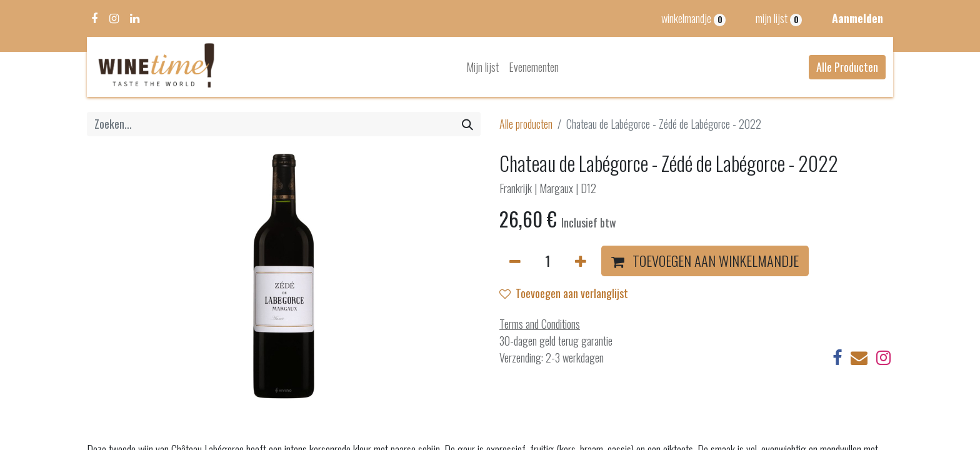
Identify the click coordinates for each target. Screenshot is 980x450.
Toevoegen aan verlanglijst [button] (564, 293)
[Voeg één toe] (581, 261)
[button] (705, 261)
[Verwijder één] (515, 261)
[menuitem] (482, 67)
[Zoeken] (467, 124)
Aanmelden (857, 18)
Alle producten (526, 124)
